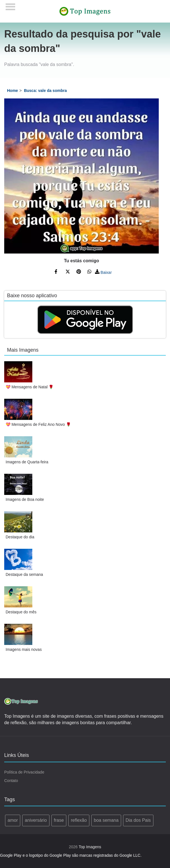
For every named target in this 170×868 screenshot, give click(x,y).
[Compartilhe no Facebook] (57, 272)
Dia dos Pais (138, 820)
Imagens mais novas (24, 649)
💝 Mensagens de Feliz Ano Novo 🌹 (38, 424)
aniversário (36, 820)
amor (13, 820)
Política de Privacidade (24, 772)
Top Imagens (90, 847)
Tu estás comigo (81, 261)
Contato (11, 781)
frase (59, 820)
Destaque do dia (20, 537)
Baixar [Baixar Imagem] (103, 272)
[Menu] (11, 5)
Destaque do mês (21, 612)
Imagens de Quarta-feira (27, 462)
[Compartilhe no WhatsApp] (90, 272)
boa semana (106, 820)
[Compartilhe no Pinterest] (79, 272)
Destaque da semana (24, 574)
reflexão (79, 820)
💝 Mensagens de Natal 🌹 (30, 387)
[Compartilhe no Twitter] (68, 272)
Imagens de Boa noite (25, 499)
